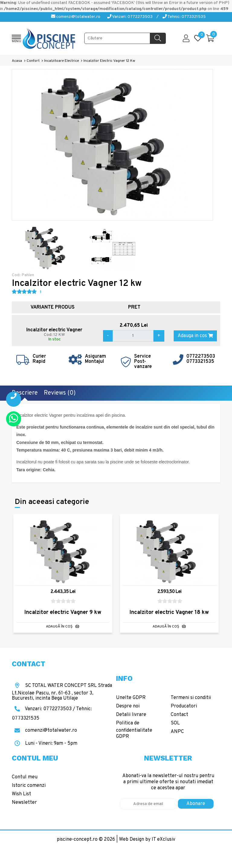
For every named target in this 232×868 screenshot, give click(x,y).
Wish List (21, 794)
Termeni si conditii (191, 698)
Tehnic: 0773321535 (184, 17)
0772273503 (201, 356)
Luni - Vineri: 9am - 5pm (45, 744)
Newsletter (24, 803)
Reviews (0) (60, 393)
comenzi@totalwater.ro (76, 17)
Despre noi (128, 706)
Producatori (184, 706)
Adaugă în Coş (63, 627)
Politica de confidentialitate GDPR (134, 730)
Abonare (196, 804)
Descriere (25, 393)
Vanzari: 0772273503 (130, 17)
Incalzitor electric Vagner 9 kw (63, 613)
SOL (175, 723)
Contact (179, 715)
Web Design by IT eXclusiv (147, 840)
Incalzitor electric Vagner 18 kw (169, 613)
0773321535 (200, 362)
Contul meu (25, 777)
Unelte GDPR (131, 698)
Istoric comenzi (29, 786)
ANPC (177, 732)
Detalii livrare (131, 715)
